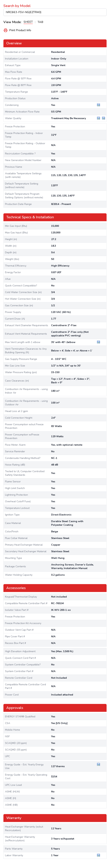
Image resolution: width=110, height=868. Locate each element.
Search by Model (17, 6)
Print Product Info (17, 30)
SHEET (28, 22)
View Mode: (12, 22)
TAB (40, 22)
